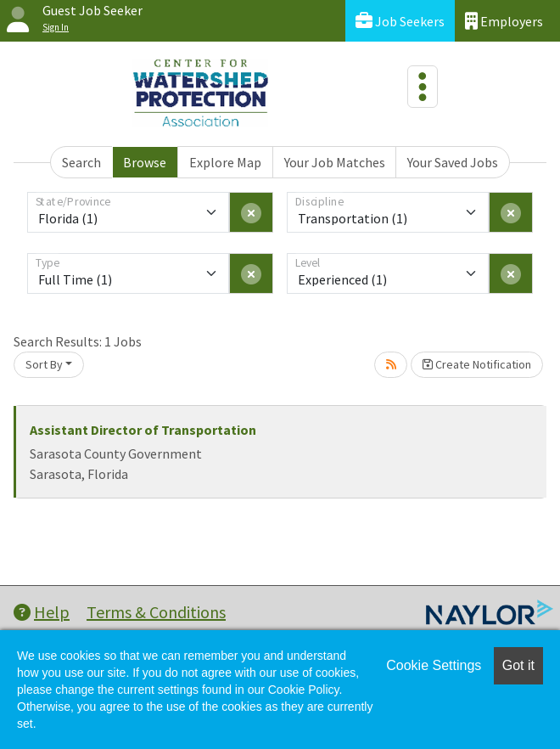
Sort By (44, 364)
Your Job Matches (335, 162)
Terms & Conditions (156, 612)
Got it (518, 665)
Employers (504, 21)
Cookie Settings (434, 665)
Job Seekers (400, 21)
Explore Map (225, 162)
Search (81, 162)
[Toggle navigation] (423, 87)
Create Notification (477, 364)
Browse (145, 162)
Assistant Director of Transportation (143, 430)
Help (42, 612)
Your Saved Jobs (453, 162)
